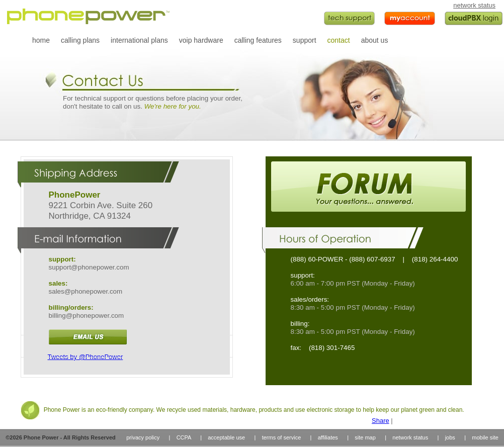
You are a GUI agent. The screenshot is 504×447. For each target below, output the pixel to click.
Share (381, 421)
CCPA (184, 437)
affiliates (328, 437)
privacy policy (143, 437)
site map (365, 437)
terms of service (282, 437)
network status (474, 5)
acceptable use (226, 437)
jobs (450, 437)
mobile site (485, 437)
